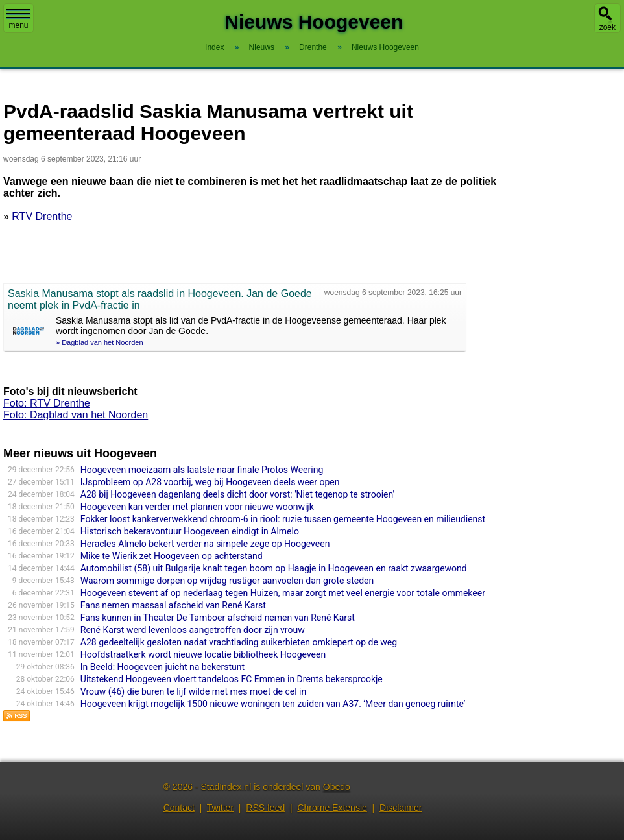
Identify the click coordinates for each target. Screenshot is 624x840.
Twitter (220, 808)
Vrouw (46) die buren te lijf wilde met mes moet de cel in (193, 691)
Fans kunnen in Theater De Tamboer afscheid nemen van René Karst (218, 618)
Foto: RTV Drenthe (47, 403)
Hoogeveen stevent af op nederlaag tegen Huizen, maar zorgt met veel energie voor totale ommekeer (283, 593)
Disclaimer (401, 808)
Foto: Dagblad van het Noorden (76, 415)
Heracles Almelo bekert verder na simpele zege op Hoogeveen (205, 544)
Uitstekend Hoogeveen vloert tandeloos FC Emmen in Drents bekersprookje (232, 679)
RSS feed (265, 808)
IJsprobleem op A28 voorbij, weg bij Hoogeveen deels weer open (210, 482)
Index (214, 47)
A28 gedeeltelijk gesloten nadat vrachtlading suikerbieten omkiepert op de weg (239, 642)
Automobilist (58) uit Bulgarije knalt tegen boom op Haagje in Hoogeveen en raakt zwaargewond (274, 568)
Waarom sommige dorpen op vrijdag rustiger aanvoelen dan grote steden (227, 581)
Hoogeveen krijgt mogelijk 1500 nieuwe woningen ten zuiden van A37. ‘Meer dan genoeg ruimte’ (273, 704)
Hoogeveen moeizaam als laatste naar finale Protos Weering (202, 470)
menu (18, 19)
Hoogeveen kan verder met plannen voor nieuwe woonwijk (197, 507)
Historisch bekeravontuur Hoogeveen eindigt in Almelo (190, 531)
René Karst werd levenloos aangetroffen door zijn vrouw (193, 630)
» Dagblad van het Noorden (100, 342)
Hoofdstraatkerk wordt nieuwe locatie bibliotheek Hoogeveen (203, 654)
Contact (179, 808)
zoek (607, 27)
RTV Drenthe (42, 216)
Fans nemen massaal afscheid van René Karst (173, 605)
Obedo (337, 787)
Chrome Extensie (332, 808)
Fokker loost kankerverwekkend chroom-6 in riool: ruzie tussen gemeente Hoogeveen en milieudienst (283, 519)
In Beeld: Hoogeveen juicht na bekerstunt (162, 667)
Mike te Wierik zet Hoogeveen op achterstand (172, 556)
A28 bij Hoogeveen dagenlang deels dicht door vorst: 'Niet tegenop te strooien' (237, 494)
